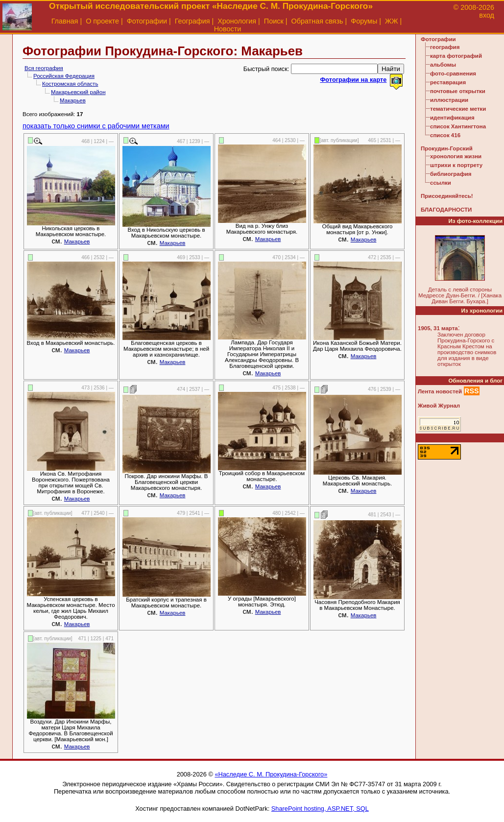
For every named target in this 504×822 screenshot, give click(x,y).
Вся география (44, 68)
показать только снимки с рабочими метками (96, 126)
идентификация (452, 118)
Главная (65, 21)
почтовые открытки (458, 91)
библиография (451, 174)
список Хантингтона (458, 126)
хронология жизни (456, 156)
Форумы (364, 21)
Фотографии (147, 21)
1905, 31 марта (438, 328)
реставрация (448, 82)
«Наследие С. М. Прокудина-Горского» (271, 774)
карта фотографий (456, 56)
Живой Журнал (439, 406)
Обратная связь (317, 21)
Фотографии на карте (353, 80)
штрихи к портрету (456, 165)
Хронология (237, 21)
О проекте (102, 21)
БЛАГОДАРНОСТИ (446, 210)
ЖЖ (392, 21)
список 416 (445, 135)
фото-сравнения (453, 73)
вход (487, 15)
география (445, 47)
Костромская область (70, 84)
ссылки (441, 183)
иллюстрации (449, 100)
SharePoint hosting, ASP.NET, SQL (320, 809)
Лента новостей (440, 391)
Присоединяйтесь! (447, 196)
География (192, 21)
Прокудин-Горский (447, 148)
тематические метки (458, 109)
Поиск (274, 21)
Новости (228, 29)
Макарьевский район (78, 92)
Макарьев (73, 100)
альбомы (443, 65)
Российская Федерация (64, 76)
